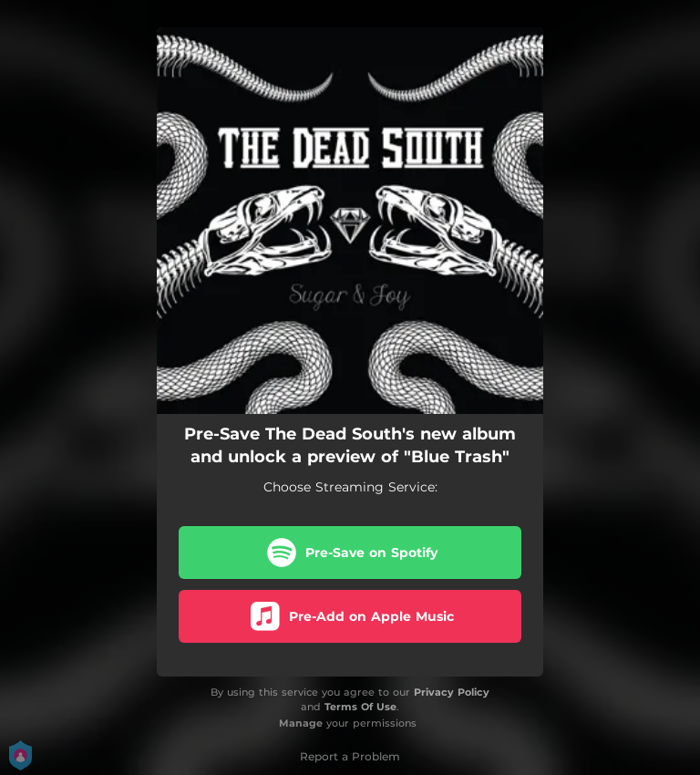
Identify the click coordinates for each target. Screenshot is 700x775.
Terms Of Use (360, 707)
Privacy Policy (452, 692)
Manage (301, 723)
